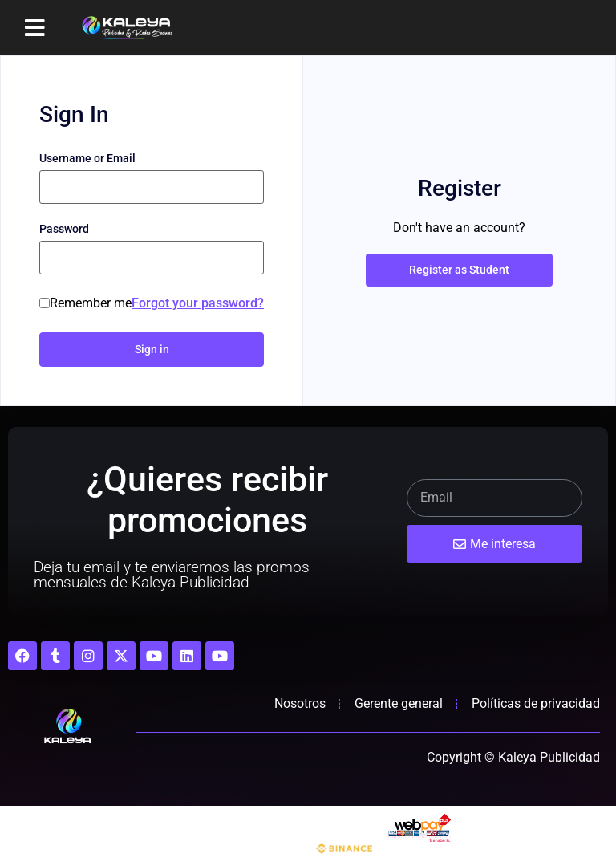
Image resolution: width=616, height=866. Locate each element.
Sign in (152, 349)
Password (64, 229)
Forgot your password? (198, 303)
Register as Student (459, 270)
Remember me (91, 303)
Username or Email (87, 158)
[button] (35, 28)
